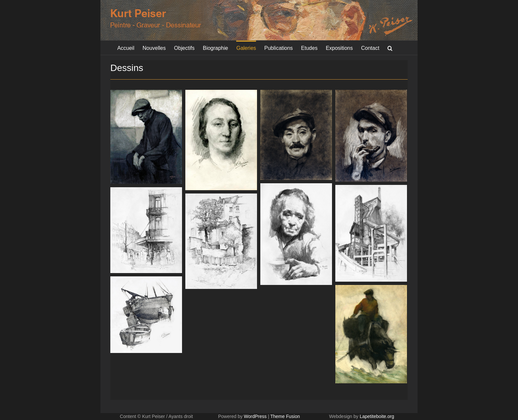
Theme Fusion (285, 416)
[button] (390, 48)
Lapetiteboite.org (377, 416)
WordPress (255, 416)
